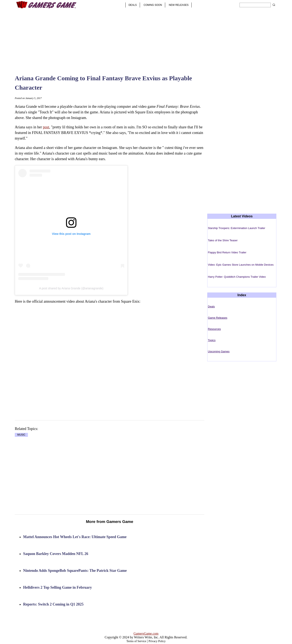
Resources (214, 329)
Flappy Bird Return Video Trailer (227, 252)
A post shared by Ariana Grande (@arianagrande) (71, 288)
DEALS (133, 5)
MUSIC (21, 435)
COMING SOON (153, 5)
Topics (212, 340)
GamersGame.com (146, 633)
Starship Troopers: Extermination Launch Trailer (236, 228)
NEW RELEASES (179, 5)
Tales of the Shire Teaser (223, 240)
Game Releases (218, 318)
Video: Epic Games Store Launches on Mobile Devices (241, 265)
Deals (211, 307)
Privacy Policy (157, 641)
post (46, 127)
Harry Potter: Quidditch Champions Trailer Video (237, 277)
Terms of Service (136, 641)
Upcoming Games (219, 351)
